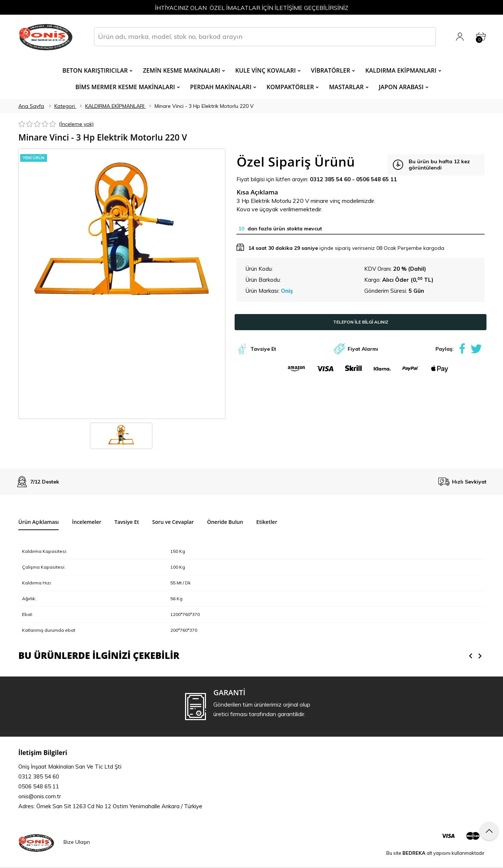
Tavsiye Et (263, 349)
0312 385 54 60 (330, 179)
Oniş (287, 291)
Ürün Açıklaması (39, 522)
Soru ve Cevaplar (173, 522)
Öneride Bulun (225, 522)
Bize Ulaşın (77, 845)
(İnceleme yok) (76, 124)
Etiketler (267, 522)
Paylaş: (445, 349)
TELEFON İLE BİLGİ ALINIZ (361, 322)
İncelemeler (87, 522)
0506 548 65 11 (377, 179)
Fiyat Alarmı (363, 349)
